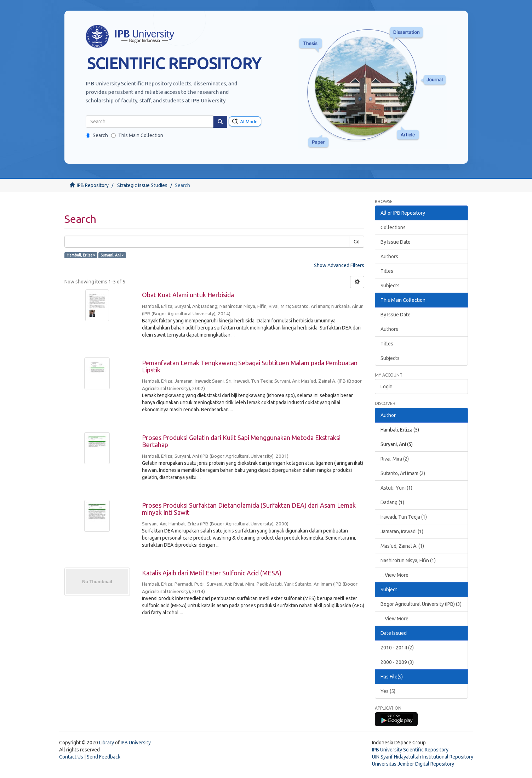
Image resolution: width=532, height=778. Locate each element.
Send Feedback (104, 757)
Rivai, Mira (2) (395, 459)
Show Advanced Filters (339, 265)
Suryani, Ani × (112, 255)
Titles (387, 271)
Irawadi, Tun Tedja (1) (404, 517)
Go (357, 242)
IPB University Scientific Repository (410, 750)
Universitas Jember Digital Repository (413, 764)
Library (107, 743)
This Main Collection (137, 135)
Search (97, 135)
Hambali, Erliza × (81, 255)
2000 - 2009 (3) (397, 662)
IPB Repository (93, 185)
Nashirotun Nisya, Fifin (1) (408, 560)
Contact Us (71, 757)
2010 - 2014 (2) (397, 648)
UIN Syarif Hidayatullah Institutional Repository (423, 757)
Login (387, 387)
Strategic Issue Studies (142, 185)
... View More (394, 575)
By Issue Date (396, 242)
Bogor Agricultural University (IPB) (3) (421, 604)
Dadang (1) (392, 502)
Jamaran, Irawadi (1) (402, 531)
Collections (393, 227)
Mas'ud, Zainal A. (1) (402, 546)
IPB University (136, 743)
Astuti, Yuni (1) (396, 488)
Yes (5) (388, 691)
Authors (389, 256)
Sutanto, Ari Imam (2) (403, 473)
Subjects (390, 286)
